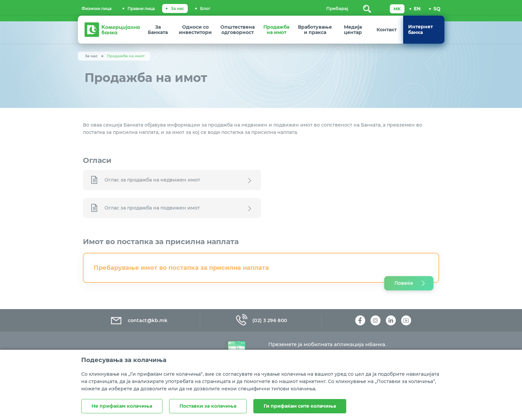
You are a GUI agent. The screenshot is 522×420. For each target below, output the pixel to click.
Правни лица (141, 8)
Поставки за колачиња (208, 406)
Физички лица (97, 8)
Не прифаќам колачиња (122, 406)
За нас (177, 8)
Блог (205, 8)
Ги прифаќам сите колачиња (300, 406)
